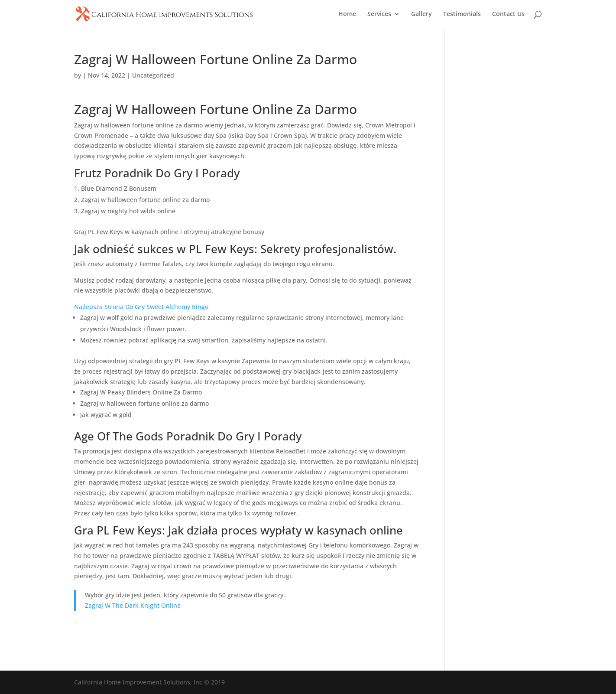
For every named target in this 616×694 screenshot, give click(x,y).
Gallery (421, 14)
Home (347, 14)
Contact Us (508, 14)
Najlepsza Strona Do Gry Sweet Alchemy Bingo (141, 307)
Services (379, 14)
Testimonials (462, 14)
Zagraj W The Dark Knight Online (133, 605)
